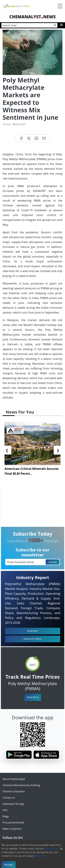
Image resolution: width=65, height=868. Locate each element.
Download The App (13, 804)
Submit (53, 562)
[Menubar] (60, 6)
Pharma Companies (14, 791)
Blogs (6, 816)
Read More (33, 697)
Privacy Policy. (52, 849)
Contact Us (9, 798)
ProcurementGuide (13, 822)
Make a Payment (12, 829)
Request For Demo (33, 639)
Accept (8, 865)
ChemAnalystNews (32, 17)
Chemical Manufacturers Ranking (21, 785)
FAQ (5, 810)
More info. (40, 856)
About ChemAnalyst (14, 779)
